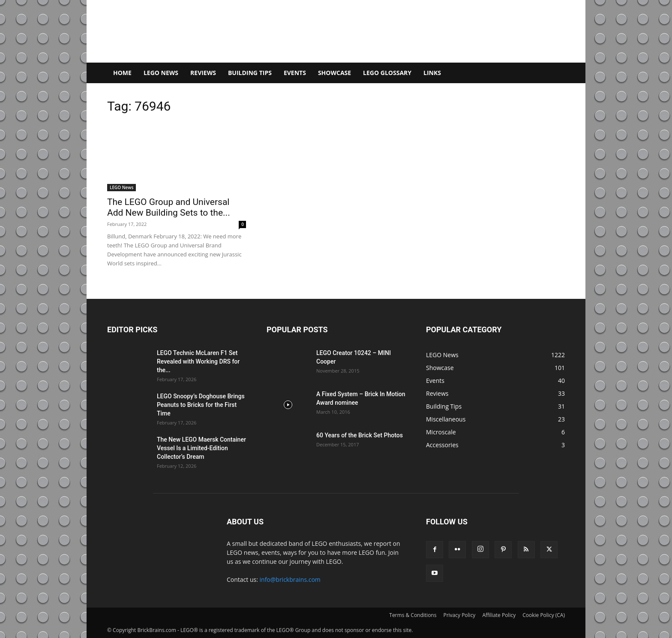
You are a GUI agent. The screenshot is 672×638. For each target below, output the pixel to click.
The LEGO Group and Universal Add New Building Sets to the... (169, 207)
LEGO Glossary (387, 73)
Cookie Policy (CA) (544, 615)
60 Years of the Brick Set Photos (360, 435)
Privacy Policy (459, 615)
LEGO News (161, 73)
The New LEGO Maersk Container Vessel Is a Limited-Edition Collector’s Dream (201, 448)
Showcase (334, 73)
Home (122, 73)
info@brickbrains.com (290, 579)
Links (432, 73)
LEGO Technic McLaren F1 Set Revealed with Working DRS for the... (198, 361)
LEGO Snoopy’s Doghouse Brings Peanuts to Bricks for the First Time (201, 405)
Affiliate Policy (499, 615)
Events (295, 73)
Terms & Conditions (413, 615)
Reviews (203, 73)
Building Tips (250, 73)
